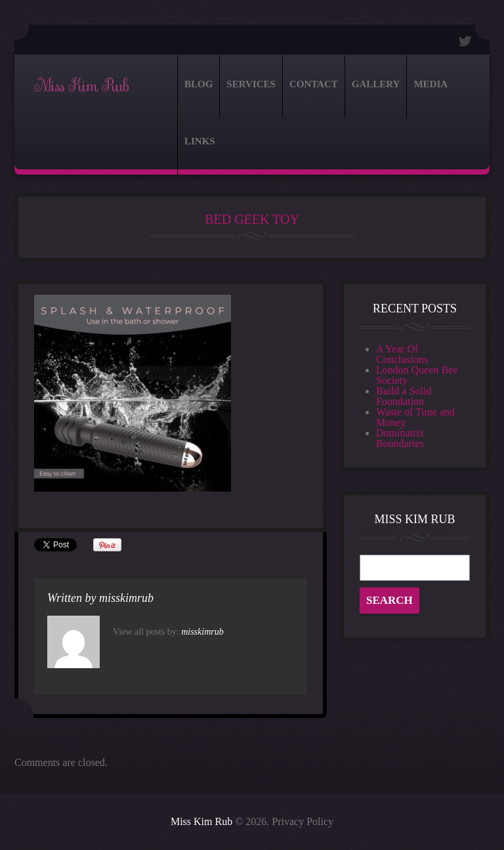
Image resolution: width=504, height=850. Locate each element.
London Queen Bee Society (417, 375)
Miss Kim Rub (81, 86)
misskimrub (126, 598)
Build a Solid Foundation (404, 396)
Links (200, 141)
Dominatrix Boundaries (400, 438)
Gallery (376, 84)
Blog (199, 84)
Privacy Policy (303, 821)
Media (430, 84)
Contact (314, 84)
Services (251, 84)
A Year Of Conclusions (402, 354)
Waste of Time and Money (415, 417)
